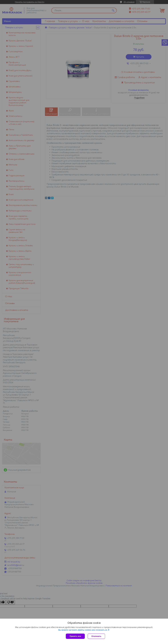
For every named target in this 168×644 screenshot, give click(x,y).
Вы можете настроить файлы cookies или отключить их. (83, 630)
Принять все (75, 636)
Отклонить (96, 636)
